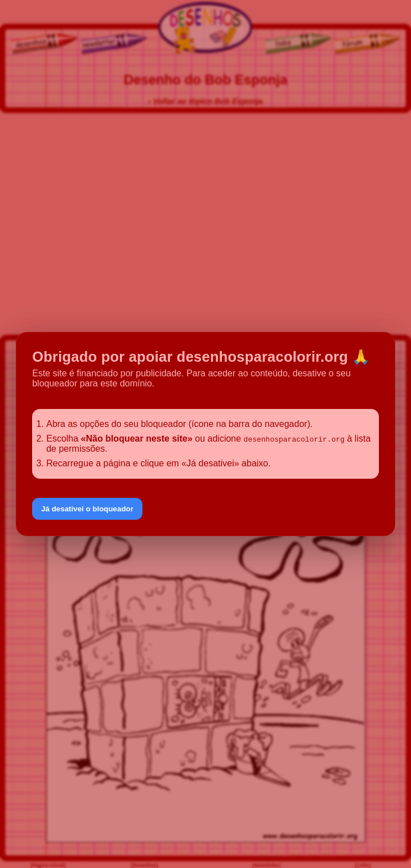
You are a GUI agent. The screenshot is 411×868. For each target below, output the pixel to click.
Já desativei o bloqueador (87, 509)
